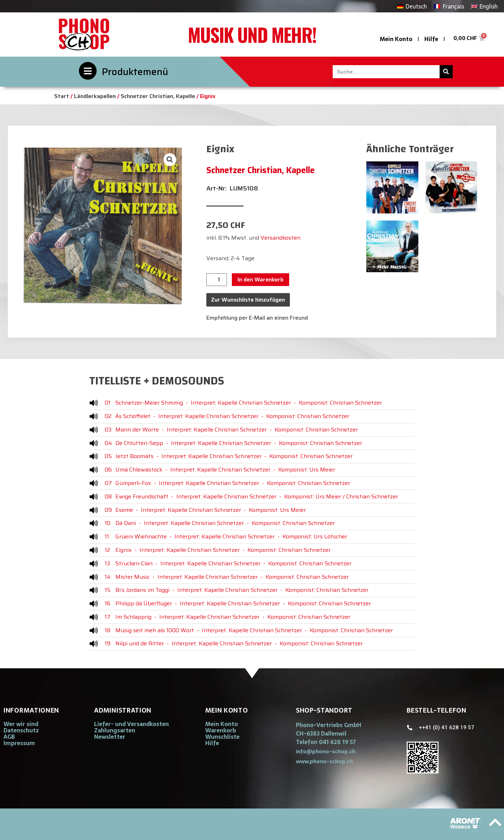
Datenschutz (21, 730)
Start (62, 96)
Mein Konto (396, 39)
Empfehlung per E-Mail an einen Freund (257, 318)
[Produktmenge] (217, 280)
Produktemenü (135, 72)
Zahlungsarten (115, 730)
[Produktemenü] (88, 71)
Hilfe (431, 39)
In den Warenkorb (260, 279)
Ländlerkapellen (95, 96)
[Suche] (446, 72)
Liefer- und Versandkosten (131, 724)
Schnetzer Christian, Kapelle (158, 96)
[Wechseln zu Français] (449, 6)
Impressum (19, 743)
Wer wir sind (21, 724)
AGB (9, 737)
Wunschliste (222, 737)
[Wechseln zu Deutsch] (412, 6)
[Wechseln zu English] (484, 6)
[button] (170, 160)
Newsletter (110, 737)
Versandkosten (280, 238)
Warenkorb (221, 730)
